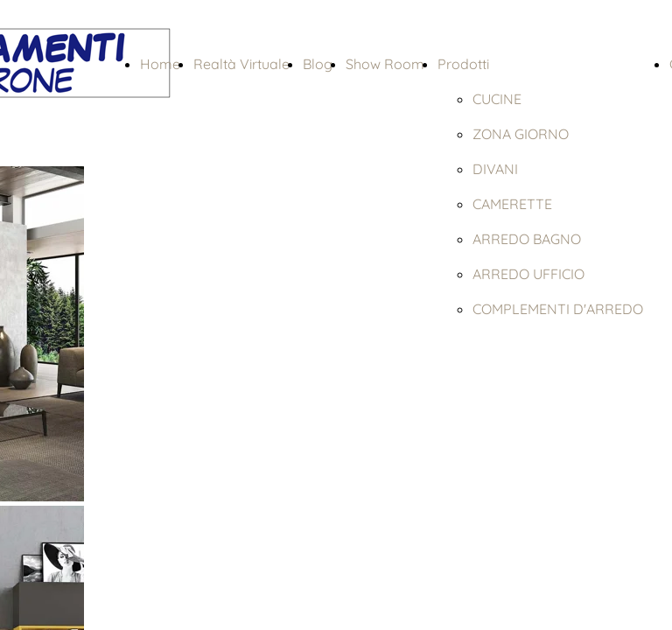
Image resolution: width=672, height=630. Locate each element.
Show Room (385, 64)
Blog (318, 64)
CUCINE (497, 99)
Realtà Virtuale (241, 64)
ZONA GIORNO (521, 134)
